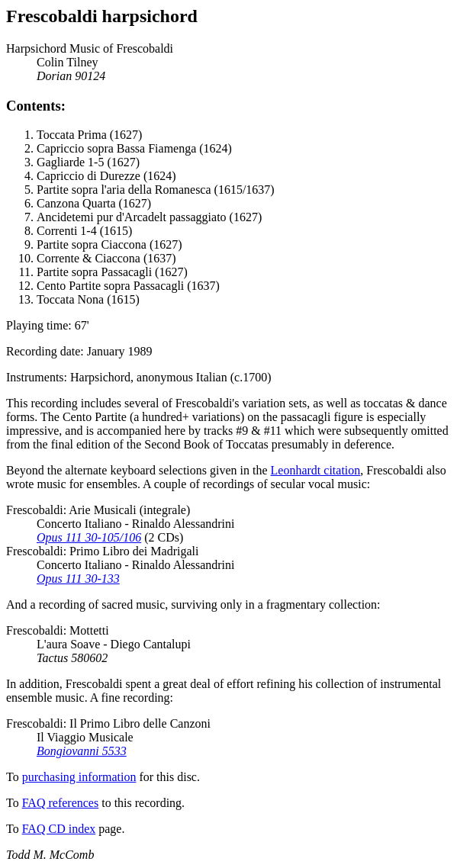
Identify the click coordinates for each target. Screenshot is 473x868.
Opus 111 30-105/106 (89, 537)
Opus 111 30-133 (78, 579)
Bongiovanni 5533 (82, 751)
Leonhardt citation (316, 470)
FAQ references (61, 803)
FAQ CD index (59, 829)
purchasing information (79, 777)
